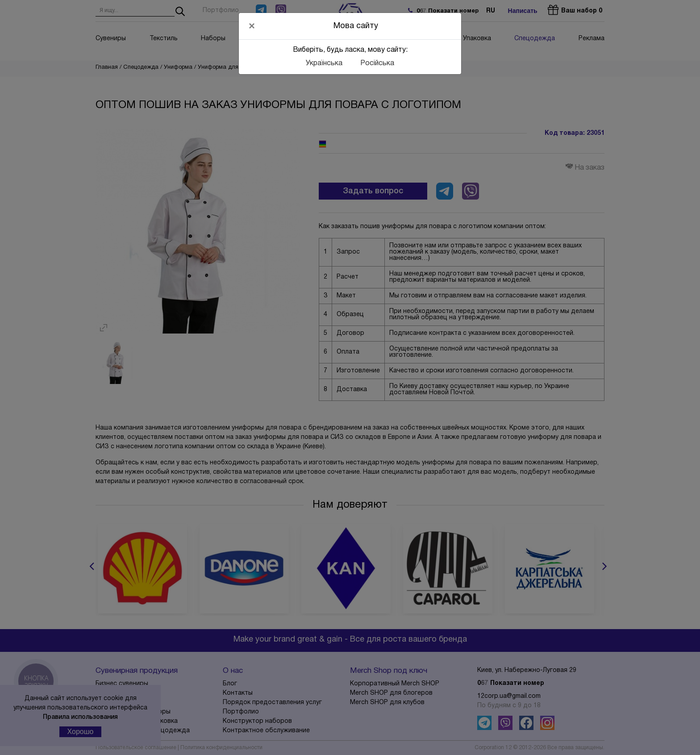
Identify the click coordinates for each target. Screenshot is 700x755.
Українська (324, 63)
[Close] (252, 26)
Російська (377, 63)
